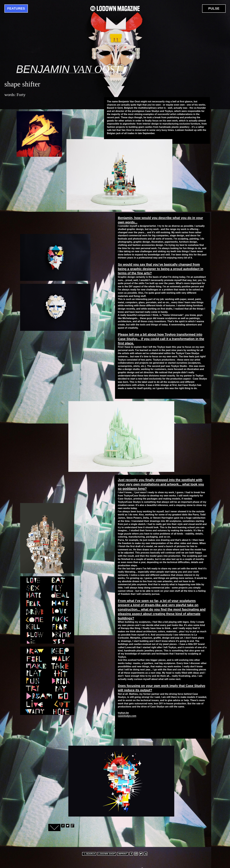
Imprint (123, 854)
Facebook (63, 826)
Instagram (136, 854)
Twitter (67, 826)
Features (16, 8)
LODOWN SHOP (107, 854)
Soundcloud (146, 854)
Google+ (72, 826)
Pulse (214, 8)
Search (89, 854)
